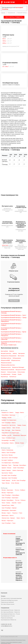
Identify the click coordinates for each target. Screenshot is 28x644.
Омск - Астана (16, 428)
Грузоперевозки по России (8, 616)
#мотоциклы (21, 356)
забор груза (5, 245)
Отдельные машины (10, 63)
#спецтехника (21, 372)
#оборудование (17, 358)
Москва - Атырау (20, 443)
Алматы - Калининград (7, 450)
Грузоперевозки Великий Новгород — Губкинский (12, 339)
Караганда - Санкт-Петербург (9, 478)
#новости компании (9, 534)
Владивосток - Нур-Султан (9, 425)
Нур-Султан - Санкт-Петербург (10, 458)
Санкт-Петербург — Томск (9, 523)
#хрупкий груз (4, 377)
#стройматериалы (6, 374)
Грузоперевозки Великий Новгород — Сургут (14, 315)
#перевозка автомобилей (8, 370)
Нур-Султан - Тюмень (7, 473)
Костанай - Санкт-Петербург (9, 476)
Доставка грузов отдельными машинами (11, 598)
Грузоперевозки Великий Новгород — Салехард (12, 312)
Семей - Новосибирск (19, 468)
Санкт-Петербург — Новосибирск (10, 495)
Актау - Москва (15, 483)
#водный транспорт (6, 354)
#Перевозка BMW (5, 361)
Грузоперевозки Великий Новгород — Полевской (12, 329)
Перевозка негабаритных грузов (9, 600)
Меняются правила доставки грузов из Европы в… (19, 577)
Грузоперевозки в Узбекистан (9, 620)
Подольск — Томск (17, 513)
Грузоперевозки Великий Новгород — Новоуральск (12, 335)
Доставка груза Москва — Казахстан (10, 612)
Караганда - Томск (6, 465)
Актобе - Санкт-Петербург (19, 481)
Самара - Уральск (6, 428)
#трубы (20, 374)
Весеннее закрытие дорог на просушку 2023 (19, 566)
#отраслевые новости (10, 558)
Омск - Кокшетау (16, 430)
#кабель (15, 354)
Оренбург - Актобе (7, 418)
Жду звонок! (14, 301)
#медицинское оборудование (9, 356)
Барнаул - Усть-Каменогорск (9, 420)
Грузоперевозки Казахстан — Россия (10, 614)
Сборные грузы (8, 35)
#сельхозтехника (12, 372)
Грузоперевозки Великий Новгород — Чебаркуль (12, 343)
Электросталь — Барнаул (8, 518)
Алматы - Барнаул (6, 470)
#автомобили (4, 351)
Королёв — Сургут (17, 503)
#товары (14, 374)
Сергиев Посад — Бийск (8, 505)
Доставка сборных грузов (8, 604)
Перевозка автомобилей (7, 602)
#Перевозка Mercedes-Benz (8, 365)
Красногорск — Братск (8, 516)
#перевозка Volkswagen (18, 367)
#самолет (3, 372)
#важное (12, 351)
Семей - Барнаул (6, 481)
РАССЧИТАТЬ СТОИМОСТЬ (14, 17)
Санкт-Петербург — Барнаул (9, 508)
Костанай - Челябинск (7, 460)
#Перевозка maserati (6, 363)
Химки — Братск (21, 518)
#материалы (22, 354)
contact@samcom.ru (7, 626)
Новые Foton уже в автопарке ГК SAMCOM (20, 552)
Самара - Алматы (20, 413)
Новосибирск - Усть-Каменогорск (10, 433)
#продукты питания (21, 370)
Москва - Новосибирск (8, 500)
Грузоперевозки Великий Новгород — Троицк (14, 318)
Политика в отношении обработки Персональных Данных (13, 640)
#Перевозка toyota (6, 367)
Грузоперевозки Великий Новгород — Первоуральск (12, 321)
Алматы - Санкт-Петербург (9, 453)
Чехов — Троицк (6, 503)
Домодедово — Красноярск (9, 511)
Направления (5, 608)
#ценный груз (13, 377)
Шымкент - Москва (6, 468)
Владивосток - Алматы (8, 413)
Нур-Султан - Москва (7, 455)
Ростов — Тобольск (20, 500)
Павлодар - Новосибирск (20, 465)
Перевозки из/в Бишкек (7, 618)
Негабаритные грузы (10, 83)
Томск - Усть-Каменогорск (8, 438)
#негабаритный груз (6, 358)
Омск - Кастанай (6, 430)
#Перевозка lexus (16, 361)
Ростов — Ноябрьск (20, 490)
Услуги (3, 596)
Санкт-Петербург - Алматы (9, 423)
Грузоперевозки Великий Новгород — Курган (14, 332)
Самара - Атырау (22, 425)
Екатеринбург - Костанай (8, 441)
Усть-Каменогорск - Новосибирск (10, 463)
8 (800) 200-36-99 (6, 624)
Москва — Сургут (6, 513)
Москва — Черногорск (7, 493)
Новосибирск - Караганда (8, 415)
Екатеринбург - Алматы (8, 443)
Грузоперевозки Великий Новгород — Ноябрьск (12, 324)
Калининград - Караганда (20, 435)
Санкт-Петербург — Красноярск (10, 498)
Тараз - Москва (6, 483)
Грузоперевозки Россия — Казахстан (10, 610)
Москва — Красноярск (7, 490)
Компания (4, 593)
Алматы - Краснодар (18, 470)
